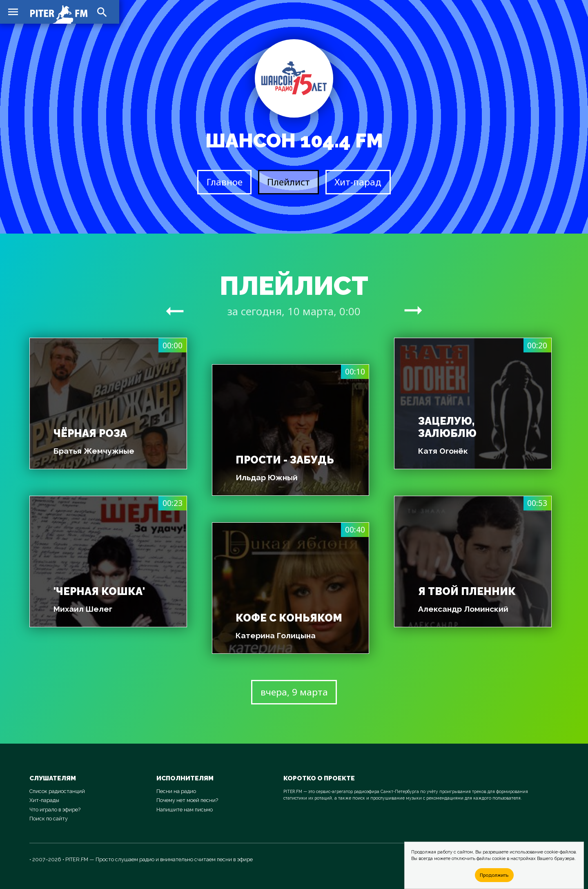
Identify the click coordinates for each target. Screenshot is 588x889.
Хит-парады (44, 800)
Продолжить (494, 875)
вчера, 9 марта (294, 692)
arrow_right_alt (175, 311)
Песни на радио (176, 791)
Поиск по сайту (49, 819)
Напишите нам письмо (185, 810)
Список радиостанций (57, 791)
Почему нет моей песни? (187, 800)
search (102, 12)
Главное (225, 182)
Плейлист (288, 182)
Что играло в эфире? (55, 810)
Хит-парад (358, 182)
